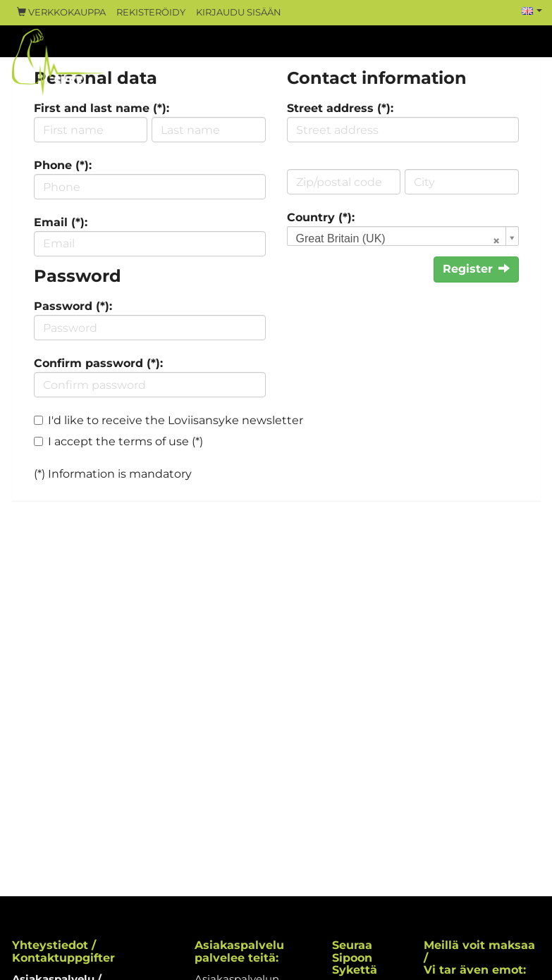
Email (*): (61, 222)
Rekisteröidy (151, 12)
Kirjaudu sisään (239, 12)
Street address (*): (340, 108)
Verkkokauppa (61, 12)
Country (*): (321, 217)
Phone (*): (63, 165)
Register (476, 269)
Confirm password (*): (98, 363)
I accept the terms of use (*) (125, 441)
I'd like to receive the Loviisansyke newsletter (176, 420)
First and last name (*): (102, 108)
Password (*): (73, 306)
